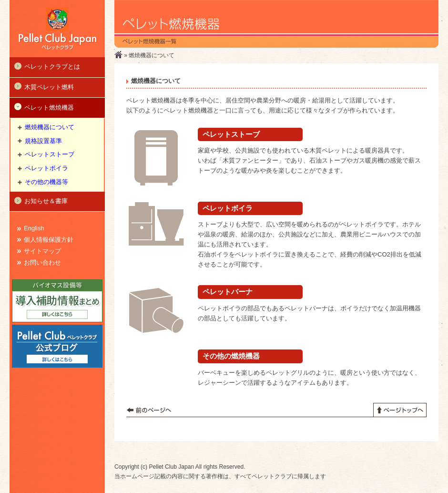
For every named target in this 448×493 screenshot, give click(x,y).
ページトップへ (400, 410)
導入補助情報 (57, 301)
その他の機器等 (46, 182)
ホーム (118, 55)
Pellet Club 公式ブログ (57, 346)
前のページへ (149, 410)
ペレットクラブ (57, 29)
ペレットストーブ (50, 154)
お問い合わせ (42, 262)
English (34, 228)
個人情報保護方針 (49, 240)
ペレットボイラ (46, 168)
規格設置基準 (43, 141)
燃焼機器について (50, 127)
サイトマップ (42, 251)
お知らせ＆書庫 (41, 200)
